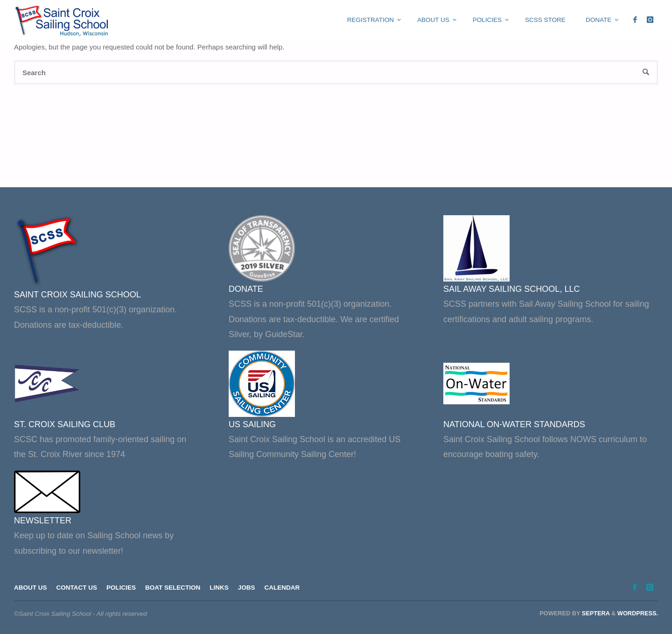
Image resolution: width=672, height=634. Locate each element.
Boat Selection (173, 588)
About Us (31, 588)
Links (219, 588)
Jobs (247, 588)
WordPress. (638, 613)
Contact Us (77, 588)
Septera (595, 613)
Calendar (282, 588)
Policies (121, 588)
